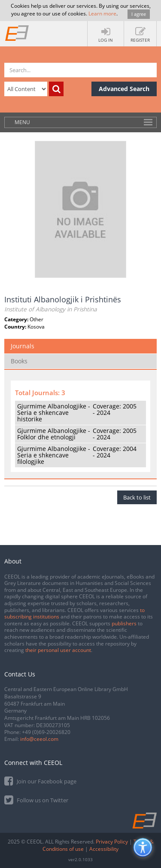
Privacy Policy (112, 842)
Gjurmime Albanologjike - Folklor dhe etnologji (54, 434)
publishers (124, 623)
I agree (139, 14)
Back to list (137, 497)
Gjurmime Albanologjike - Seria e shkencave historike (54, 413)
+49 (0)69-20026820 (46, 732)
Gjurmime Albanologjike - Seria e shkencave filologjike (54, 455)
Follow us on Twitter (36, 799)
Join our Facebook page (40, 781)
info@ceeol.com (39, 739)
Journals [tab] (23, 346)
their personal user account (58, 650)
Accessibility (104, 849)
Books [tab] (19, 361)
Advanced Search (124, 89)
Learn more (102, 14)
